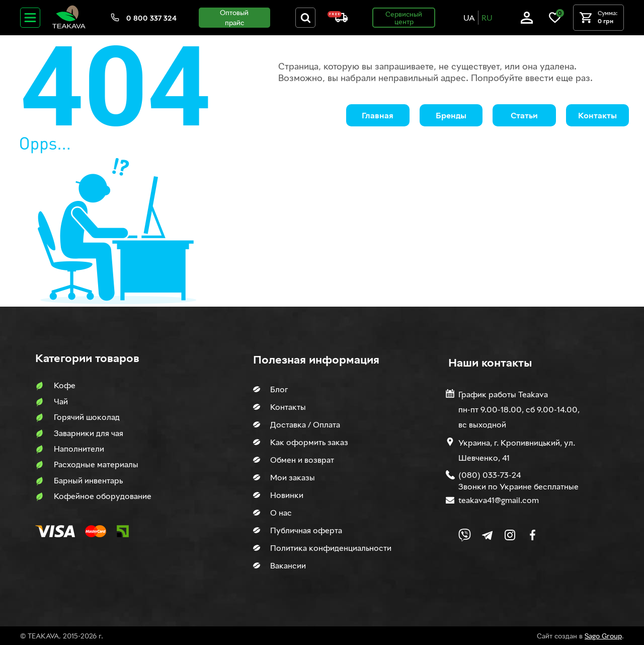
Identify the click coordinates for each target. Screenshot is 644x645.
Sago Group (603, 636)
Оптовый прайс (234, 17)
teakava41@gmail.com (499, 500)
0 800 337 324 (151, 18)
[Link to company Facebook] (533, 535)
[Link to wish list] (555, 21)
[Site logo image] (69, 26)
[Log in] (527, 21)
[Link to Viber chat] (465, 535)
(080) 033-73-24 (490, 475)
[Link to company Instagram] (510, 535)
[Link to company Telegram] (487, 535)
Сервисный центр (404, 18)
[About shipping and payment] (338, 19)
